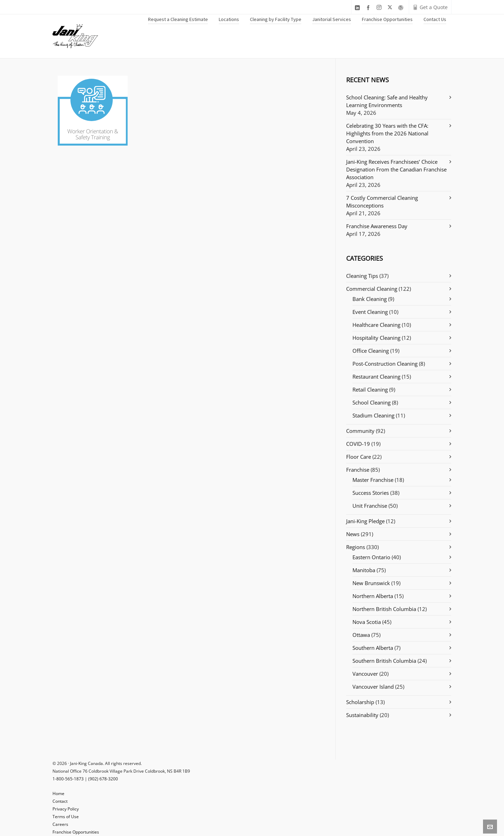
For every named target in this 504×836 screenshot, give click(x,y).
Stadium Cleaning (373, 415)
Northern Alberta (373, 596)
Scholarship (360, 702)
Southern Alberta (373, 648)
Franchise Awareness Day (377, 226)
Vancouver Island (373, 687)
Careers (60, 824)
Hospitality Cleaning (376, 338)
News (353, 534)
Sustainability (362, 715)
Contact (60, 801)
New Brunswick (371, 583)
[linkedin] (358, 8)
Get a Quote (430, 7)
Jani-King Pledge (365, 521)
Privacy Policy (66, 809)
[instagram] (380, 8)
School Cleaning (372, 402)
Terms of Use (66, 817)
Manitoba (364, 570)
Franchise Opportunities (76, 832)
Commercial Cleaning (372, 289)
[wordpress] (402, 8)
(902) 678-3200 (103, 779)
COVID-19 (358, 444)
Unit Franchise (370, 506)
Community (360, 431)
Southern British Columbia (384, 661)
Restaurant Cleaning (376, 377)
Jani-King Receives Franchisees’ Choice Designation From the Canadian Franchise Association (396, 169)
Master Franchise (373, 480)
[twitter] (391, 8)
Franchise (358, 470)
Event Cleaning (370, 312)
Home (58, 793)
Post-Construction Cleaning (385, 364)
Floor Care (359, 457)
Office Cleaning (371, 351)
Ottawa (361, 635)
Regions (356, 547)
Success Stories (371, 493)
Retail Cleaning (370, 389)
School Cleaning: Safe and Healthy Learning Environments (387, 101)
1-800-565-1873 (68, 779)
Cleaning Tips (362, 276)
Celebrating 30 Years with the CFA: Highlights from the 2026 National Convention (387, 133)
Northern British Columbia (384, 609)
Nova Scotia (367, 622)
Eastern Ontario (371, 557)
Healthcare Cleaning (376, 325)
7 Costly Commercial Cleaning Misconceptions (382, 202)
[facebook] (369, 8)
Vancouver (365, 674)
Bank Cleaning (370, 299)
